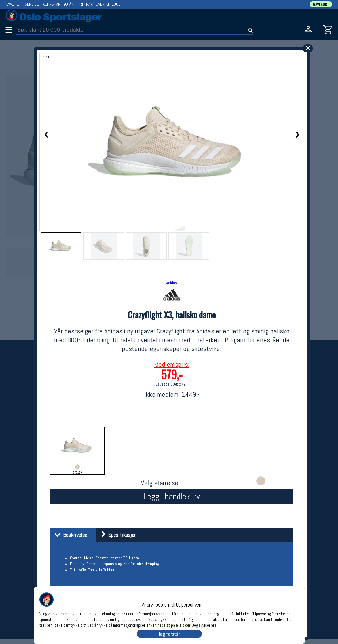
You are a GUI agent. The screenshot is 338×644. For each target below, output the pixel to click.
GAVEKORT (321, 4)
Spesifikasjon (117, 535)
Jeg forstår (169, 634)
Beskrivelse (69, 535)
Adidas (172, 283)
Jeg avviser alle (204, 625)
